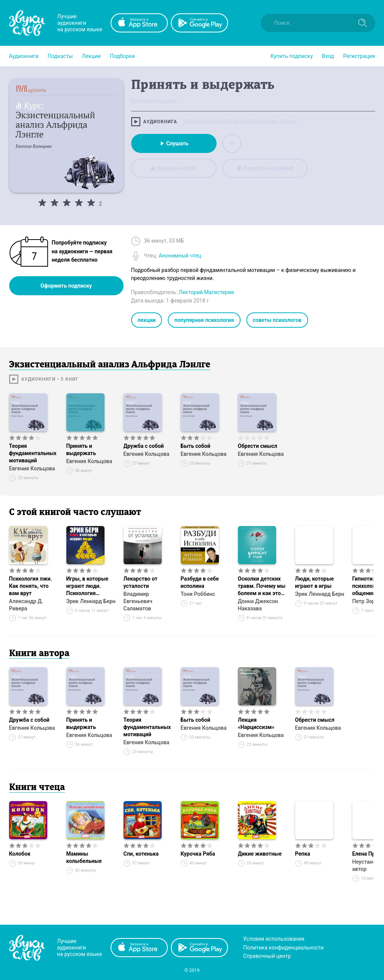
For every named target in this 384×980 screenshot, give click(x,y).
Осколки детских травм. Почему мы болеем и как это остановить (262, 586)
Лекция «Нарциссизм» (256, 723)
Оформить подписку (66, 286)
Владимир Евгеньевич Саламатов (138, 601)
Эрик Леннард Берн (91, 601)
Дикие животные (260, 854)
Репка (303, 854)
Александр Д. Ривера (26, 605)
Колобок (20, 854)
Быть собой (196, 446)
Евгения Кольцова (32, 468)
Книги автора (39, 654)
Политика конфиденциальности (284, 948)
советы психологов (277, 320)
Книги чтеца (37, 788)
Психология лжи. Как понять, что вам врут (31, 586)
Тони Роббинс (198, 594)
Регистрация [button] (359, 56)
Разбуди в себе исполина (200, 582)
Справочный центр (267, 956)
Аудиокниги (24, 56)
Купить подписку (292, 56)
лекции (147, 320)
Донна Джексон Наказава (258, 605)
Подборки (122, 56)
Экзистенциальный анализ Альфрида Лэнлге (240, 122)
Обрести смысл (258, 446)
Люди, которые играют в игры (315, 582)
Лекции (91, 56)
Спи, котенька (141, 854)
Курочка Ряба (198, 854)
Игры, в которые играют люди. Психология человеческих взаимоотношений (90, 586)
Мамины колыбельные (84, 857)
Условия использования (274, 939)
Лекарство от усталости (141, 582)
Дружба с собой (144, 446)
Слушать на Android (265, 168)
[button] (24, 56)
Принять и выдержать (81, 450)
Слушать (174, 143)
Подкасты (60, 56)
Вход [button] (328, 56)
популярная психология (204, 320)
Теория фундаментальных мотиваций (33, 453)
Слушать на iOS (174, 168)
